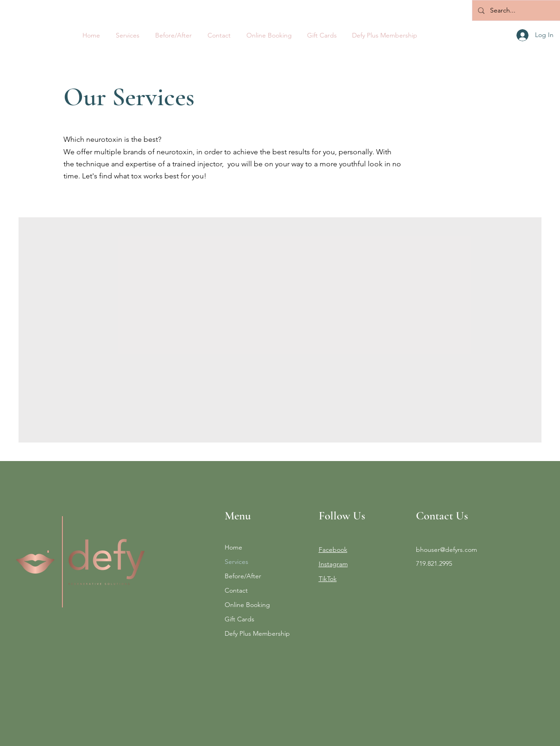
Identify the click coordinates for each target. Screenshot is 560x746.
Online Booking (247, 605)
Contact (236, 590)
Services (236, 562)
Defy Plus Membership (257, 633)
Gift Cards (239, 619)
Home (233, 547)
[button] (128, 35)
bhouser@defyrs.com (447, 550)
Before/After (243, 576)
